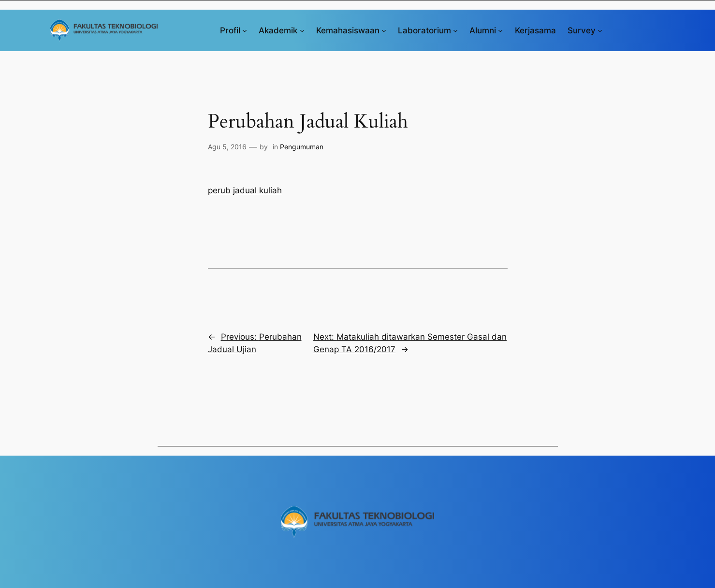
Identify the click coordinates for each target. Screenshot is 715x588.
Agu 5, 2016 (227, 147)
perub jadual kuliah (245, 190)
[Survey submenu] (600, 30)
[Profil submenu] (245, 30)
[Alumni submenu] (500, 30)
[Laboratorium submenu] (455, 30)
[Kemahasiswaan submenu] (384, 30)
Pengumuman (302, 147)
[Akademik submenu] (302, 30)
